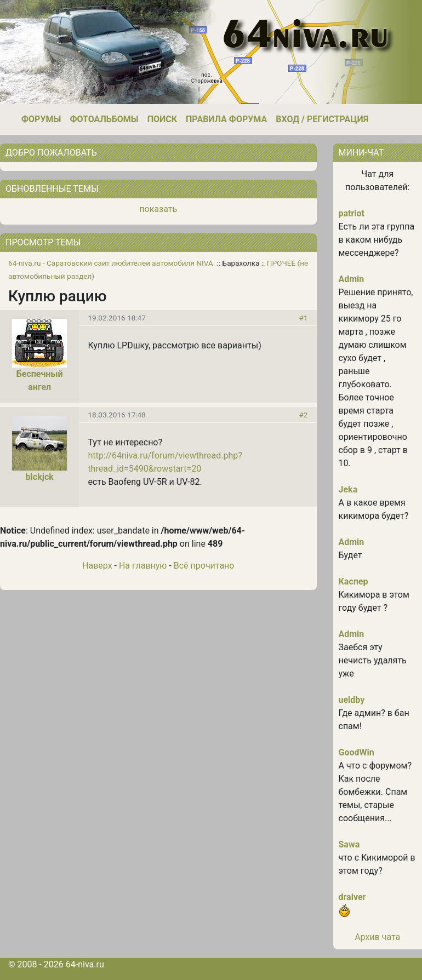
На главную (143, 566)
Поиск (162, 119)
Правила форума (226, 119)
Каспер (353, 581)
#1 (303, 318)
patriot (352, 213)
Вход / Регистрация (322, 119)
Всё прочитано (204, 566)
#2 (303, 415)
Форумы (41, 119)
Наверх (97, 566)
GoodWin (357, 752)
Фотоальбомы (104, 119)
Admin (352, 279)
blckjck (40, 477)
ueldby (352, 700)
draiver (352, 897)
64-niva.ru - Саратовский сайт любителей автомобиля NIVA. (112, 263)
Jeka (348, 489)
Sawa (349, 844)
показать (158, 209)
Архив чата (377, 937)
